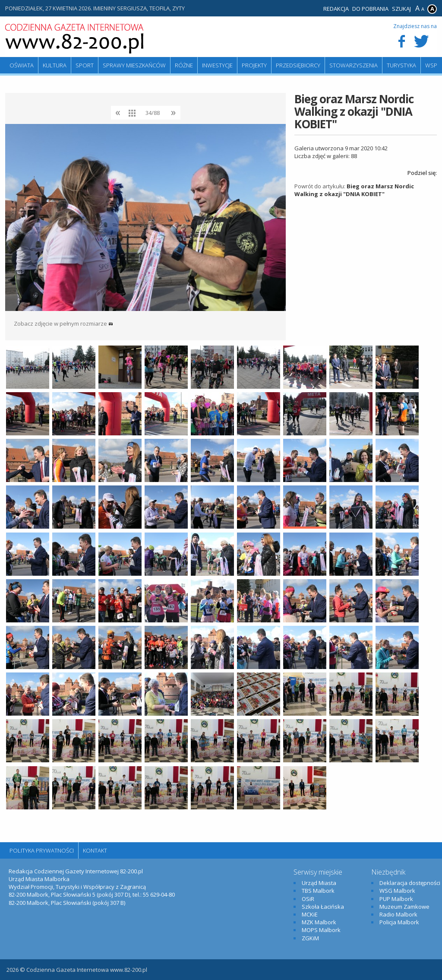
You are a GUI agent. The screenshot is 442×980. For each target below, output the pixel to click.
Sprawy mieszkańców (134, 65)
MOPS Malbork (321, 930)
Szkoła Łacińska (323, 907)
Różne (184, 65)
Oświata (22, 65)
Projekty (254, 65)
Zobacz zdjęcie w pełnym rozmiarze (63, 323)
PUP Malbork (396, 899)
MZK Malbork (319, 922)
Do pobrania (370, 9)
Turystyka (401, 65)
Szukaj (401, 9)
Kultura (55, 65)
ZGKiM (310, 938)
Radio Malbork (398, 914)
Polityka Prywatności (42, 850)
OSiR (308, 899)
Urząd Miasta (319, 883)
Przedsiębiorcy (298, 65)
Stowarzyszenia (354, 65)
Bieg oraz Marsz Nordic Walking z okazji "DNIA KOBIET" (354, 190)
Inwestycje (217, 65)
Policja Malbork (399, 922)
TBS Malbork (318, 891)
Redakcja (336, 9)
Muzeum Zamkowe (404, 907)
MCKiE (310, 914)
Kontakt (95, 850)
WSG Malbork (397, 891)
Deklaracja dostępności (410, 883)
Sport (85, 65)
